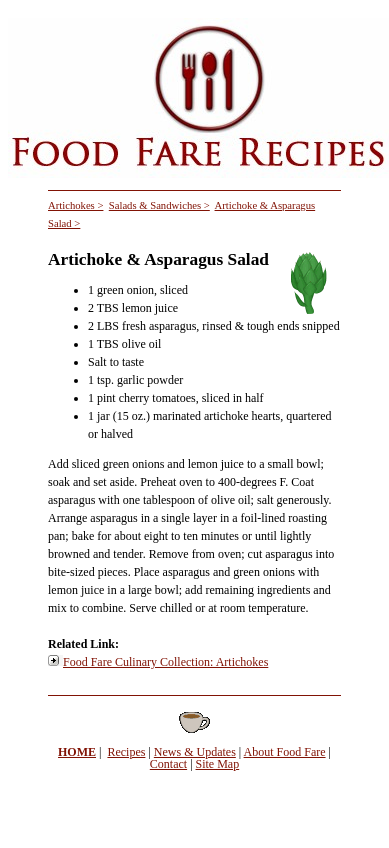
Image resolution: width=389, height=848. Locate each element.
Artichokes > (75, 205)
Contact (168, 764)
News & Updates (195, 752)
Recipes (126, 752)
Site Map (218, 764)
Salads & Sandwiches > (159, 205)
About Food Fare (285, 752)
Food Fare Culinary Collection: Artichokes (165, 662)
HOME (77, 752)
